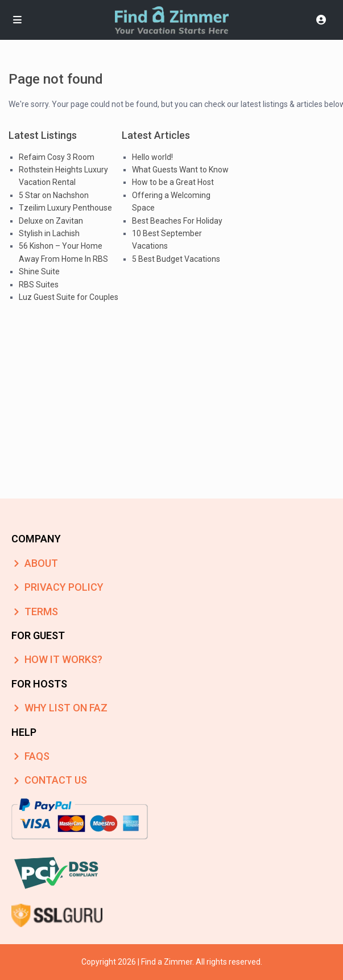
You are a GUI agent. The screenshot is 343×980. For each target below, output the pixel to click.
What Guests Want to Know (180, 170)
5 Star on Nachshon (54, 195)
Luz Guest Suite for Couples (69, 297)
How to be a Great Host (173, 182)
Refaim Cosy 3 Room (57, 157)
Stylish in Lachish (49, 233)
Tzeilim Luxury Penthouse (65, 208)
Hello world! (152, 157)
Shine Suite (39, 271)
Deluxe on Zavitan (51, 221)
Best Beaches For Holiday (177, 221)
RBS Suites (39, 285)
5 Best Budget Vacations (176, 259)
